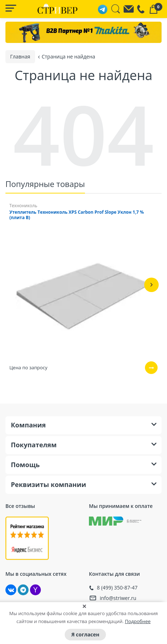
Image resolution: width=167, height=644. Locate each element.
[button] (151, 284)
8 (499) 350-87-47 (117, 587)
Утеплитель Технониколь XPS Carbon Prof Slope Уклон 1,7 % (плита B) (77, 215)
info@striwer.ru (118, 598)
